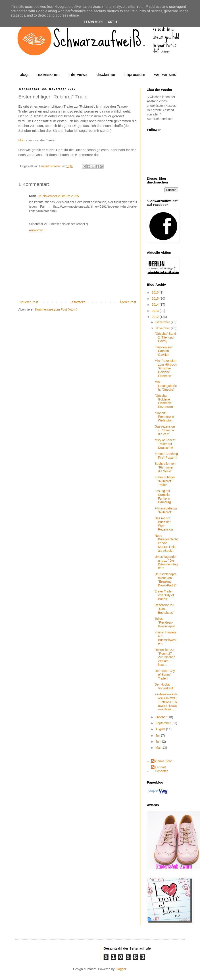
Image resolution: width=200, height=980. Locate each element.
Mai (158, 748)
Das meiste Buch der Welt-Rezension (164, 524)
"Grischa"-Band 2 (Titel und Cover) (165, 337)
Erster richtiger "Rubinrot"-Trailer (165, 481)
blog (24, 74)
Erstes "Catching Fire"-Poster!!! (166, 456)
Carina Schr (164, 761)
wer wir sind (165, 74)
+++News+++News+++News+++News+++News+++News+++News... (166, 702)
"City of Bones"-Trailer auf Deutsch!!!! (166, 444)
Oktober (161, 717)
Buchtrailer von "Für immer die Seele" (165, 467)
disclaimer (106, 74)
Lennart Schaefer (50, 166)
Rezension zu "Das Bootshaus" (164, 609)
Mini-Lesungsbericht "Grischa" (166, 386)
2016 (156, 292)
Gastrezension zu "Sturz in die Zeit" (165, 430)
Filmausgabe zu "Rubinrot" (166, 510)
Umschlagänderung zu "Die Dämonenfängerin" (166, 562)
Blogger (121, 969)
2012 (156, 317)
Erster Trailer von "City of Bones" (164, 595)
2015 (156, 298)
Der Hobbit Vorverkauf (164, 686)
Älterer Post (128, 302)
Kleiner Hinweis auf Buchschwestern (166, 638)
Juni (159, 741)
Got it (113, 22)
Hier (21, 140)
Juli (158, 735)
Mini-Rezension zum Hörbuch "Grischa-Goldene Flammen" (166, 368)
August (161, 729)
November (163, 328)
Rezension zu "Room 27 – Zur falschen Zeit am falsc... (165, 657)
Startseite (79, 302)
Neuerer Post (29, 302)
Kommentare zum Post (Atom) (56, 309)
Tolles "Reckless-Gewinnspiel (165, 622)
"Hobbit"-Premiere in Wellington (164, 417)
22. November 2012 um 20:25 (58, 196)
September (163, 723)
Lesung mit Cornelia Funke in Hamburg (163, 496)
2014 (156, 305)
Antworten (36, 230)
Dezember (163, 322)
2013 (156, 311)
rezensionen (48, 74)
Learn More (94, 22)
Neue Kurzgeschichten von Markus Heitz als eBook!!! (166, 543)
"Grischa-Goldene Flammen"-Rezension (164, 401)
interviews (78, 74)
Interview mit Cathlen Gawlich (164, 351)
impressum (135, 74)
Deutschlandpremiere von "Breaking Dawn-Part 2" (166, 580)
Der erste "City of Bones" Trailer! (165, 675)
